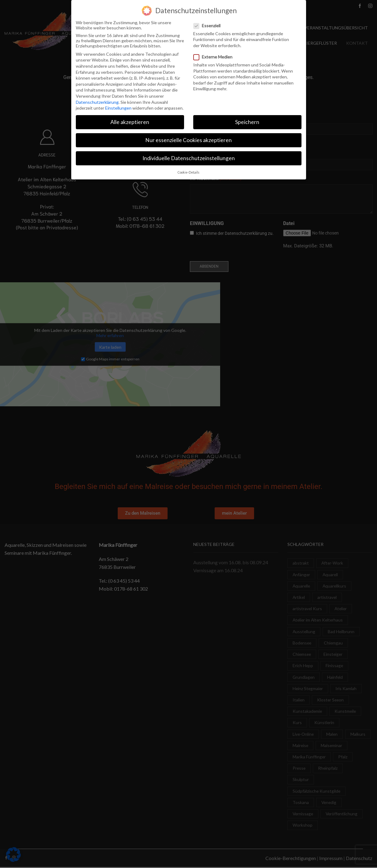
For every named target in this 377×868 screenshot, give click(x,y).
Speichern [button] (247, 122)
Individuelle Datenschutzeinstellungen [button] (189, 158)
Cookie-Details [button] (188, 172)
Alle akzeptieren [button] (130, 122)
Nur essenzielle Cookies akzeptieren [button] (188, 140)
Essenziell (209, 26)
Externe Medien (215, 57)
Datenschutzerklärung (97, 102)
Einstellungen (118, 108)
